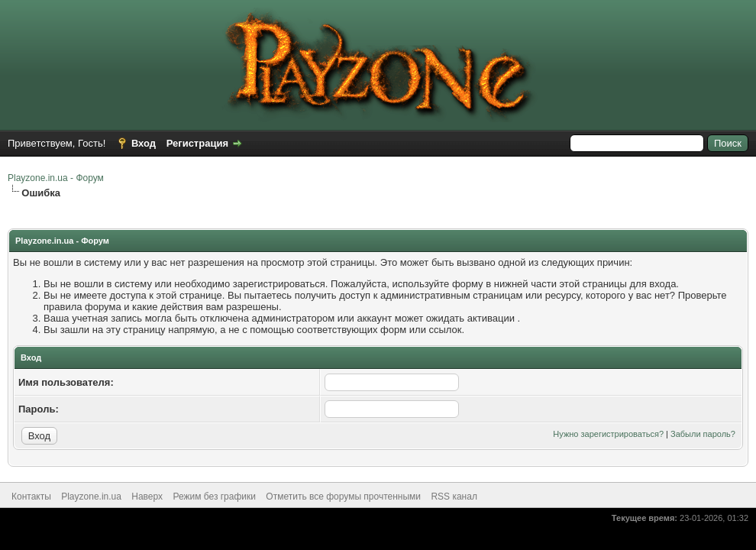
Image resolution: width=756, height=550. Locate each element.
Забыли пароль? (703, 434)
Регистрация (197, 143)
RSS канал (454, 497)
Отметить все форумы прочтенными (343, 497)
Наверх (147, 497)
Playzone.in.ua (91, 497)
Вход (144, 143)
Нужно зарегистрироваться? (608, 434)
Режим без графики (214, 497)
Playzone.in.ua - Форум (56, 178)
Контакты (31, 497)
